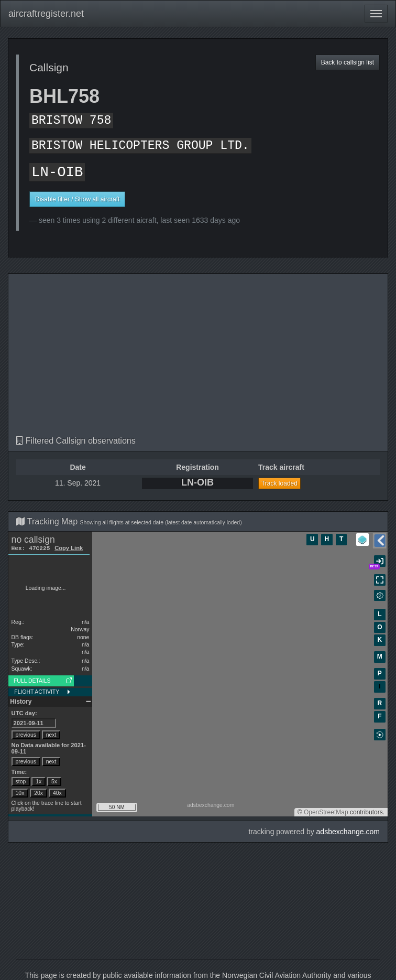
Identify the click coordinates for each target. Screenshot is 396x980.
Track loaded (279, 483)
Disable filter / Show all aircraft (77, 199)
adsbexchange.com (348, 832)
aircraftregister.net (46, 14)
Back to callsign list (348, 62)
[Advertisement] (198, 358)
